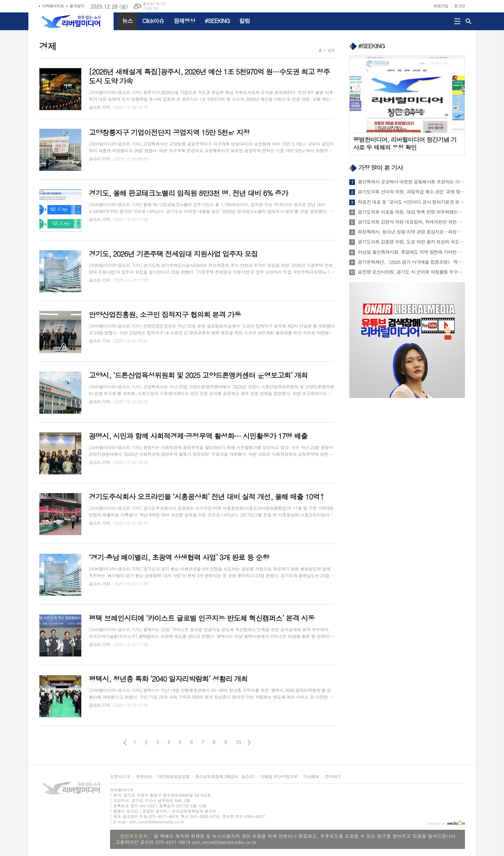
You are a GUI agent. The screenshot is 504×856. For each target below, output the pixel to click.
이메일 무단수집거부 (279, 777)
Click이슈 (153, 21)
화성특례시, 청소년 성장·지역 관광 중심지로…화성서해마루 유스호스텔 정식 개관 (411, 232)
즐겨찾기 (77, 6)
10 (238, 742)
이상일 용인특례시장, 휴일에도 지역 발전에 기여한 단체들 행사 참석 (411, 252)
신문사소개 (120, 777)
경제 (331, 50)
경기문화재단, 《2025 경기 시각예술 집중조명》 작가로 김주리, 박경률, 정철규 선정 (411, 262)
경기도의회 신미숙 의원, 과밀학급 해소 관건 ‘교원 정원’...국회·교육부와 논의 (411, 192)
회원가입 (441, 6)
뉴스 (127, 21)
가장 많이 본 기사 (380, 168)
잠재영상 (184, 21)
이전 (125, 743)
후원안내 (144, 777)
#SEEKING (217, 21)
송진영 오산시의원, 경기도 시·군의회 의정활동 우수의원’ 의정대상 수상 (411, 272)
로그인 (459, 6)
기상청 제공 (151, 8)
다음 (249, 743)
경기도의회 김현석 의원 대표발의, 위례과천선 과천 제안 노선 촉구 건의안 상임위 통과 (411, 222)
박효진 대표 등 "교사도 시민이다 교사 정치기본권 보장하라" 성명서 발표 (411, 202)
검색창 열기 (469, 21)
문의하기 (333, 777)
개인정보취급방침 (174, 777)
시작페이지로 (53, 6)
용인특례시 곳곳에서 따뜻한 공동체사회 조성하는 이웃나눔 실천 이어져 (411, 182)
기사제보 (311, 777)
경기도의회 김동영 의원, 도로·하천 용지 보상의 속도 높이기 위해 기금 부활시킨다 (411, 242)
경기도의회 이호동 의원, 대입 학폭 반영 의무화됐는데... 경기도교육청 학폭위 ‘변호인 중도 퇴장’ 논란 (411, 212)
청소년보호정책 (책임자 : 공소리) (225, 777)
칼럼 (245, 21)
